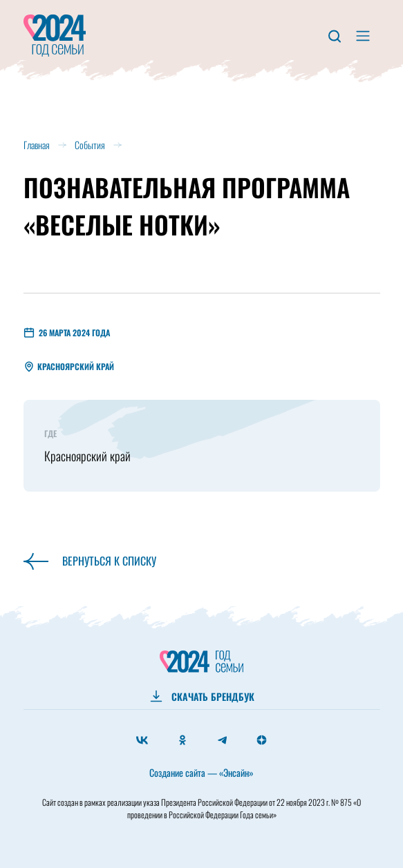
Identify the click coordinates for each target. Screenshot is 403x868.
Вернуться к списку (90, 561)
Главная (37, 145)
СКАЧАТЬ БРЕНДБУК (213, 696)
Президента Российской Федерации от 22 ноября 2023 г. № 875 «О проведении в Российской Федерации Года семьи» (244, 808)
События (90, 145)
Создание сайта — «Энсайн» (201, 772)
